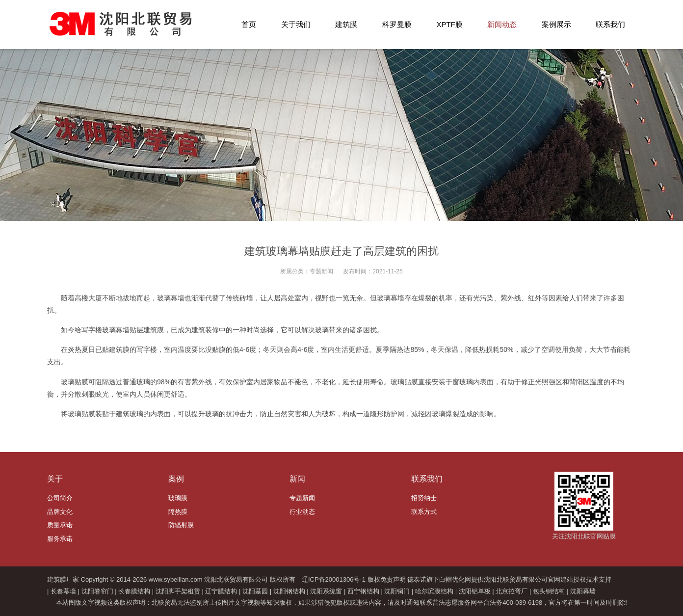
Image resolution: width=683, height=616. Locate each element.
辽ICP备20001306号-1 (334, 579)
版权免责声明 (387, 579)
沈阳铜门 (397, 591)
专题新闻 (321, 271)
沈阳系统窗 (326, 591)
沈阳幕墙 (583, 591)
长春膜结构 (134, 591)
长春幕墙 (63, 591)
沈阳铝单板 (475, 591)
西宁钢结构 (363, 591)
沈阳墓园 (255, 591)
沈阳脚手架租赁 (178, 591)
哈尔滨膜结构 (434, 591)
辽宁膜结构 (221, 591)
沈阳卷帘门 (97, 591)
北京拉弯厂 (512, 591)
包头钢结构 (549, 591)
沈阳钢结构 (289, 591)
